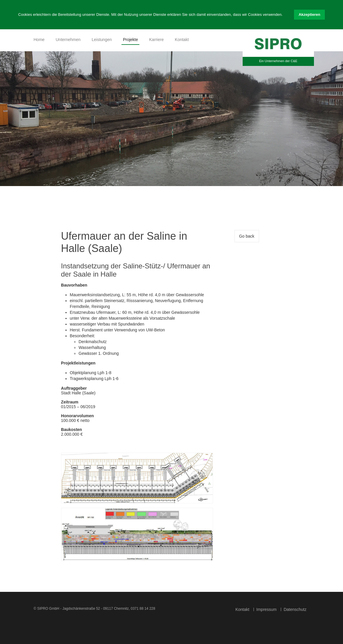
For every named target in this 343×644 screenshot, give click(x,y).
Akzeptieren (310, 15)
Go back (247, 236)
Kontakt (182, 40)
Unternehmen (68, 40)
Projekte (130, 40)
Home (39, 40)
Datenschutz (295, 609)
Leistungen (102, 40)
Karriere (156, 40)
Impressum (267, 609)
